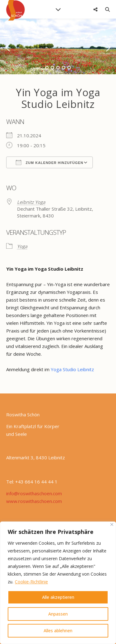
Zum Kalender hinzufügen (49, 162)
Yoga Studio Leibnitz (73, 369)
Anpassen (58, 614)
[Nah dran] (112, 524)
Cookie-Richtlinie (31, 582)
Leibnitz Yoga (31, 202)
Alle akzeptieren (58, 597)
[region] (58, 583)
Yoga (22, 246)
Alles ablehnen (58, 631)
